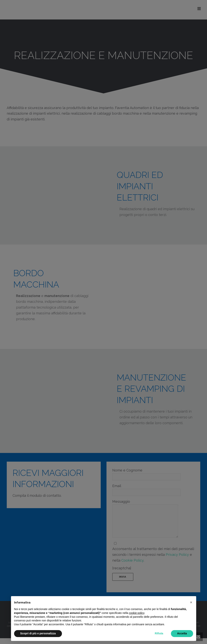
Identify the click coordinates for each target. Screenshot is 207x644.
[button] (191, 602)
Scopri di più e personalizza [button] (38, 633)
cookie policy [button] (136, 613)
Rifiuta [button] (159, 633)
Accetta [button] (182, 633)
